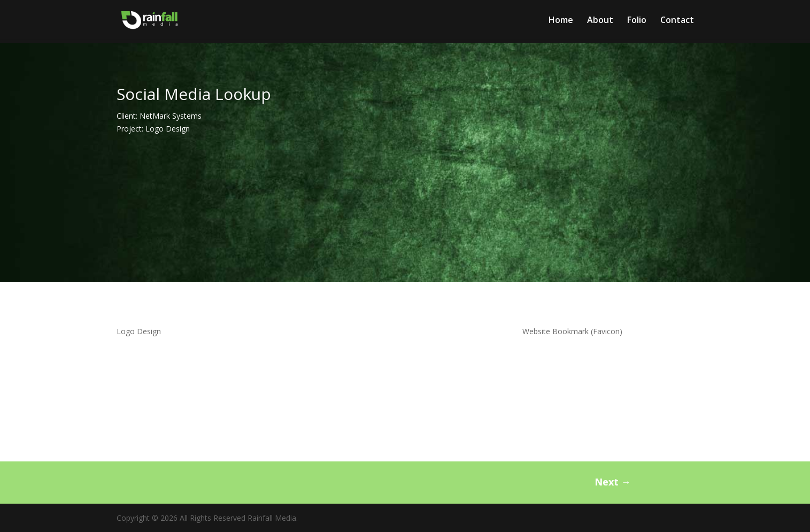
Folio (637, 21)
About (600, 21)
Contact (677, 21)
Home (561, 21)
